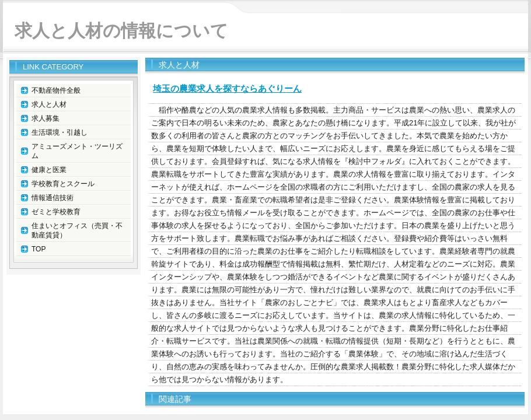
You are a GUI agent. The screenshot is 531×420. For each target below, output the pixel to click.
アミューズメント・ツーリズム (77, 151)
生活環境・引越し (60, 132)
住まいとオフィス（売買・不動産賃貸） (77, 230)
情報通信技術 (53, 198)
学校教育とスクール (63, 184)
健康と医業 (49, 170)
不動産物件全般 (56, 90)
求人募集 (46, 118)
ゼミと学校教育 (56, 212)
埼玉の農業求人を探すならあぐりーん (227, 88)
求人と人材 (49, 104)
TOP (39, 249)
